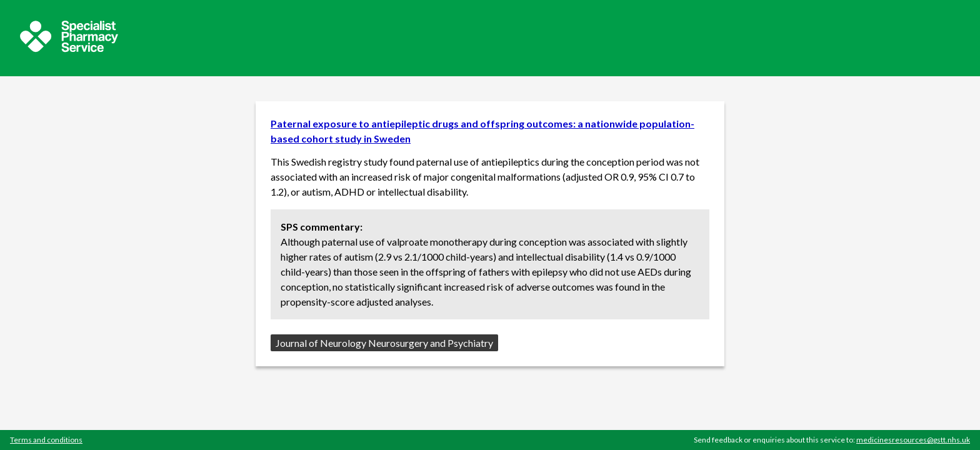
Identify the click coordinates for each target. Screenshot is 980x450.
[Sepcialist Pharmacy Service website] (69, 48)
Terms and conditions (46, 440)
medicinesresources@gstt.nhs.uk (913, 440)
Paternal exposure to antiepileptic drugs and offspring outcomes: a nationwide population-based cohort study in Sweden (482, 131)
